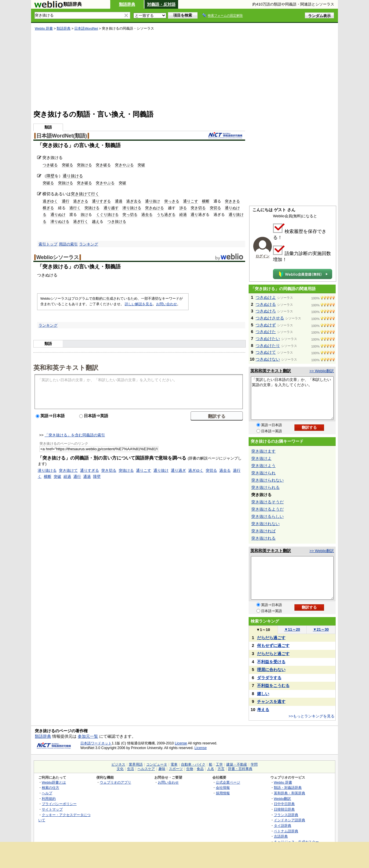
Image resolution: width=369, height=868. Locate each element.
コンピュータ (157, 764)
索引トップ (48, 244)
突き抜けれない (265, 524)
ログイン (263, 256)
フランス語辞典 (286, 815)
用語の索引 (68, 244)
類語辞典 (127, 4)
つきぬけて (266, 352)
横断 (206, 201)
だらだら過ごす (271, 638)
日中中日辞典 (284, 804)
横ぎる (48, 208)
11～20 (292, 629)
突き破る (103, 165)
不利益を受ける (271, 662)
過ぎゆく (50, 201)
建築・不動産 (237, 764)
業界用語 (136, 764)
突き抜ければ (263, 531)
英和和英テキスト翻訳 (66, 367)
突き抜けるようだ (267, 509)
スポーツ (176, 769)
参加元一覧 (88, 736)
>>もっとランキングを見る (312, 716)
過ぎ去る (134, 201)
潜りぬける (60, 221)
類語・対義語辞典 (288, 787)
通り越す (111, 208)
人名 (211, 769)
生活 (131, 769)
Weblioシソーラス (58, 257)
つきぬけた (266, 332)
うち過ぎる (166, 215)
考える (263, 710)
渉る (183, 208)
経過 (183, 215)
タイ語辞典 (283, 825)
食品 (200, 769)
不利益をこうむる (273, 686)
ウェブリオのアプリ (115, 782)
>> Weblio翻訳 (322, 371)
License (181, 743)
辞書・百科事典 (240, 769)
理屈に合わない (271, 670)
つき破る (50, 165)
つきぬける (266, 304)
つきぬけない (268, 359)
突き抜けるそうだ (267, 502)
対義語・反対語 (161, 4)
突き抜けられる (265, 487)
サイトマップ (52, 809)
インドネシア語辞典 (290, 820)
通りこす (191, 201)
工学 (219, 764)
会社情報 (223, 787)
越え (96, 221)
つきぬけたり (268, 346)
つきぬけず (266, 325)
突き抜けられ (263, 473)
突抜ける (84, 165)
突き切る (198, 208)
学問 (254, 764)
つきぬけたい (268, 339)
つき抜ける (117, 221)
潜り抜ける (132, 208)
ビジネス (118, 764)
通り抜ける (73, 176)
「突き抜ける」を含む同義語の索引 (75, 435)
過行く (75, 208)
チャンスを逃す (271, 701)
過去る (147, 215)
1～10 (263, 630)
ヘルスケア (146, 769)
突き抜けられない (267, 480)
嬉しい (263, 694)
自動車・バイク (193, 764)
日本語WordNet (86, 28)
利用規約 (49, 799)
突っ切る (130, 215)
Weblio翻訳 (282, 799)
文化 (120, 769)
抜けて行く (89, 194)
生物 (190, 769)
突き (75, 194)
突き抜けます (263, 451)
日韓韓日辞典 (284, 809)
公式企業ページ (228, 782)
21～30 (321, 629)
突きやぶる (124, 165)
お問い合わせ (167, 304)
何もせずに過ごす (273, 645)
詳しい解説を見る (139, 304)
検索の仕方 (50, 787)
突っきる (172, 201)
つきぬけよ (266, 297)
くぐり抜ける (107, 215)
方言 (221, 769)
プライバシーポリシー (59, 804)
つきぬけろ (266, 311)
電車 (174, 764)
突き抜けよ (261, 458)
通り (194, 215)
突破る (67, 165)
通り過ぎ (178, 470)
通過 (119, 201)
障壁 (50, 176)
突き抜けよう (263, 466)
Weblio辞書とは (54, 782)
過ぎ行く (81, 221)
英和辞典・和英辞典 (290, 793)
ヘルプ (47, 793)
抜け (84, 215)
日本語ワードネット (96, 743)
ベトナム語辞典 (286, 831)
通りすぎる (101, 201)
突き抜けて (68, 470)
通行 (66, 201)
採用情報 (223, 793)
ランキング (89, 244)
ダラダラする (269, 678)
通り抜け (153, 201)
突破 (141, 165)
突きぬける (154, 208)
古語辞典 (281, 836)
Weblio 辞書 (44, 28)
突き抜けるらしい (267, 516)
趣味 (162, 769)
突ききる (232, 201)
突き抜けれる (263, 538)
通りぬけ (58, 215)
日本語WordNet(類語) (62, 136)
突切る (215, 208)
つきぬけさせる (270, 318)
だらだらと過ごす (273, 654)
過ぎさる (81, 201)
